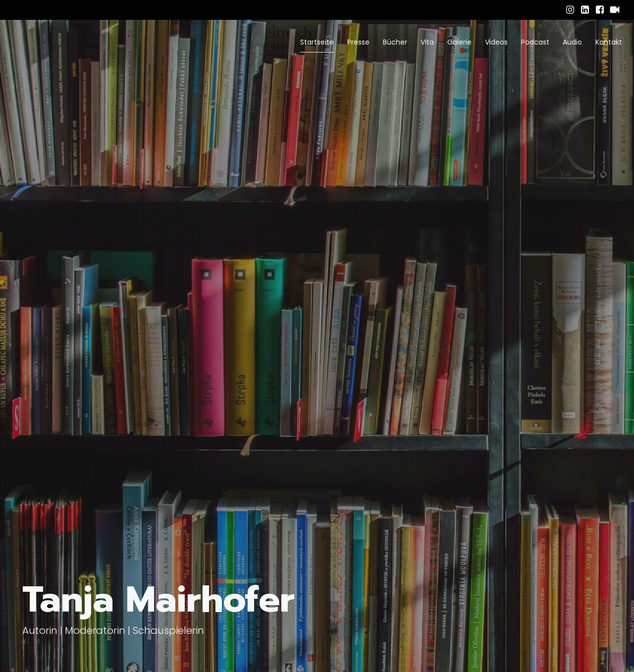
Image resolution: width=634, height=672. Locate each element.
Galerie (459, 42)
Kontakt (609, 42)
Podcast (535, 42)
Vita (427, 42)
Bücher (395, 42)
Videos (496, 42)
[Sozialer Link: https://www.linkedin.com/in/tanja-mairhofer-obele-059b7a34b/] (585, 10)
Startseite (317, 42)
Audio (572, 42)
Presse (358, 42)
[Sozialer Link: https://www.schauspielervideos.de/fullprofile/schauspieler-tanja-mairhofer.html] (615, 10)
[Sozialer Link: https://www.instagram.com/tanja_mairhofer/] (570, 10)
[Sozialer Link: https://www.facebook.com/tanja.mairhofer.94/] (600, 10)
